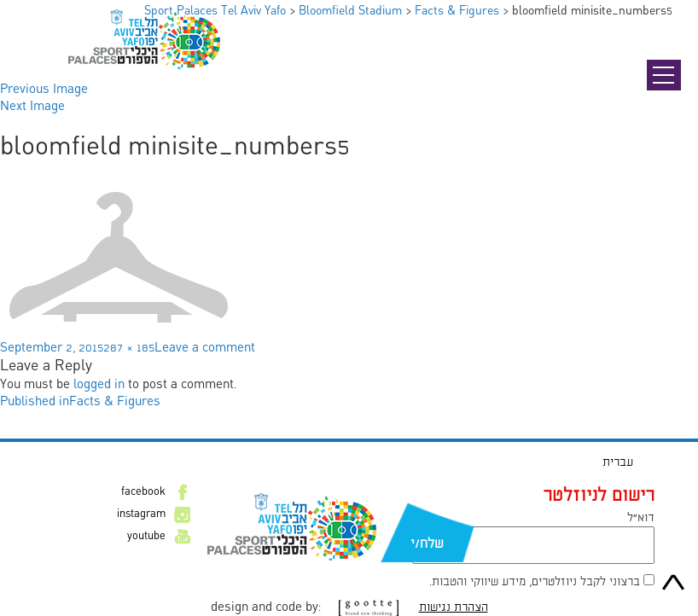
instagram (141, 514)
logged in (99, 385)
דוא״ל (641, 518)
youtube (146, 537)
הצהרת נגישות (454, 607)
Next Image (32, 107)
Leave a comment (205, 348)
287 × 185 (129, 348)
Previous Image (44, 90)
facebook (143, 492)
